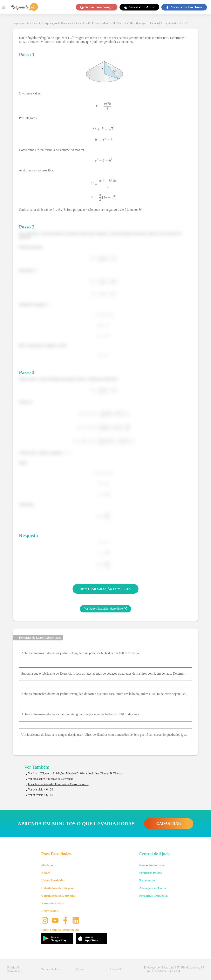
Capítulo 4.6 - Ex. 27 (176, 23)
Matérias (47, 865)
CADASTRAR (169, 823)
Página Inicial (21, 23)
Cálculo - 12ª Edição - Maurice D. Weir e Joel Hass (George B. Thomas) (118, 23)
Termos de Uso (51, 969)
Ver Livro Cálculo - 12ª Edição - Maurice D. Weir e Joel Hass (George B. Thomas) (76, 773)
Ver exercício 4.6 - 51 (40, 795)
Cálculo (37, 23)
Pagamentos (147, 880)
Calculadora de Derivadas (58, 896)
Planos (80, 969)
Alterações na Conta (153, 888)
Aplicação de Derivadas (59, 23)
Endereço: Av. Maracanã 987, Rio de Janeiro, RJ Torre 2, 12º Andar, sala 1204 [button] (174, 969)
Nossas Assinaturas (152, 865)
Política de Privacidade (15, 969)
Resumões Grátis (52, 903)
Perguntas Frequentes (154, 896)
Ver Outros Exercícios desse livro (105, 609)
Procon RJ (116, 969)
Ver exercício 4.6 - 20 (40, 790)
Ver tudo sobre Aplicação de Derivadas (50, 779)
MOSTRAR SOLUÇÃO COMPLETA (105, 589)
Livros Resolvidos (53, 880)
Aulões (46, 873)
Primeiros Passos (150, 873)
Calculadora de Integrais (58, 888)
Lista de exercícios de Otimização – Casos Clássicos (58, 784)
